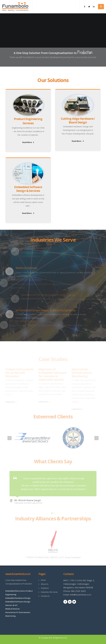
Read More (28, 142)
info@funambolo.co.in (80, 595)
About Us (45, 584)
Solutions (45, 588)
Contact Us (45, 596)
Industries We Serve (49, 592)
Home (43, 580)
